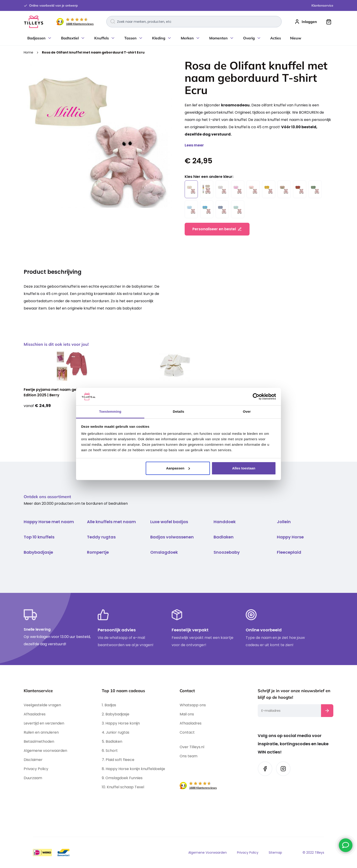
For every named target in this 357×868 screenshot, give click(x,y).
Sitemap (275, 853)
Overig (249, 38)
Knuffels (102, 38)
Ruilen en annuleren (41, 732)
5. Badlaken (112, 741)
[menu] (178, 38)
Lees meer (194, 145)
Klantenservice (322, 5)
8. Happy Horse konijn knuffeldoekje (134, 769)
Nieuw (296, 38)
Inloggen (309, 22)
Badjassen (36, 38)
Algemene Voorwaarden (208, 853)
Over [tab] (247, 411)
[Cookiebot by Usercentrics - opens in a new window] (256, 397)
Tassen (130, 38)
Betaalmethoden (39, 741)
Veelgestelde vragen (42, 705)
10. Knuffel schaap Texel (123, 787)
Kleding (159, 38)
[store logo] (34, 22)
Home (29, 52)
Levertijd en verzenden (44, 723)
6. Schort (110, 751)
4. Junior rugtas (116, 732)
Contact (187, 732)
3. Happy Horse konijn (121, 723)
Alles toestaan (244, 468)
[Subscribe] (327, 711)
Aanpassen (178, 468)
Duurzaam (33, 778)
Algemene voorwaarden (45, 751)
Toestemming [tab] (110, 411)
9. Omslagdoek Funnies (122, 778)
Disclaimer (33, 760)
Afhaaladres (35, 714)
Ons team (189, 756)
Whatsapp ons (193, 705)
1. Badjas (109, 705)
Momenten (218, 38)
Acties (276, 38)
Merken (187, 38)
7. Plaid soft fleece (118, 760)
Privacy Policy (36, 769)
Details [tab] (178, 411)
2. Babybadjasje (116, 714)
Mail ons (187, 714)
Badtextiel (70, 38)
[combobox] (194, 22)
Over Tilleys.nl (192, 747)
